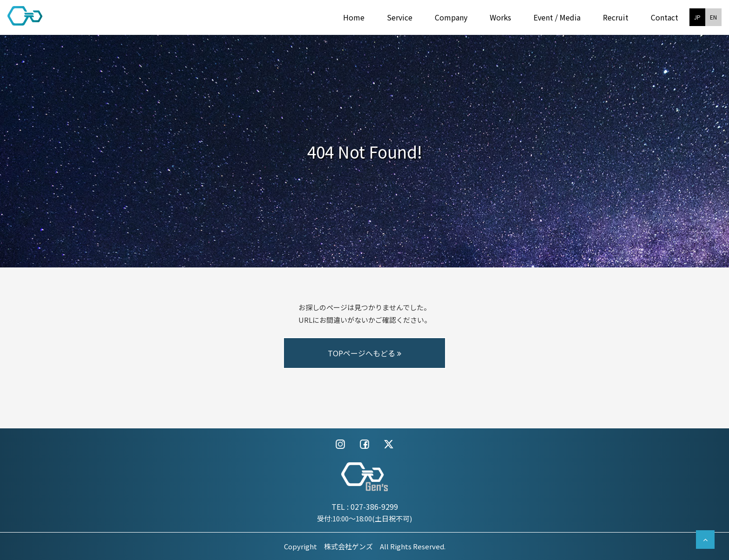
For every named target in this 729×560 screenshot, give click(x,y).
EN (713, 17)
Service (400, 17)
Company (451, 17)
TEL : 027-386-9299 (365, 507)
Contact (665, 17)
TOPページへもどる (364, 353)
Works (500, 17)
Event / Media (557, 17)
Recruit (616, 17)
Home (354, 17)
